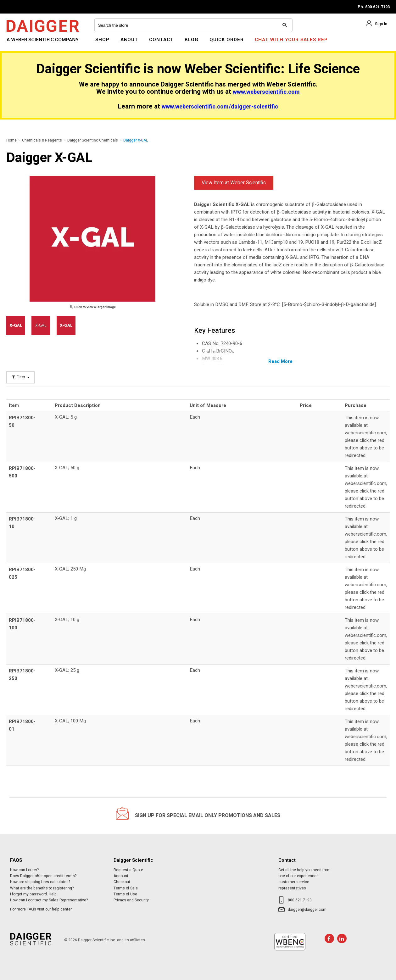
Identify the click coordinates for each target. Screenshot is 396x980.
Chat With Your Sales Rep (291, 40)
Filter (20, 377)
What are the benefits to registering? (42, 888)
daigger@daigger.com (307, 910)
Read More (280, 361)
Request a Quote (128, 870)
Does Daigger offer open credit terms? (43, 876)
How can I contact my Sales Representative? (49, 900)
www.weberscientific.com (266, 92)
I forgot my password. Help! (34, 894)
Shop (102, 40)
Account (121, 876)
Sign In (381, 24)
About (129, 40)
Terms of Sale (126, 888)
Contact (161, 40)
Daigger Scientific (23, 43)
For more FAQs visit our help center (41, 909)
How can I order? (24, 870)
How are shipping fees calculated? (40, 882)
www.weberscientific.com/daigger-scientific (220, 107)
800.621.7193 (300, 900)
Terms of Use (125, 894)
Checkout (122, 882)
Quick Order (227, 40)
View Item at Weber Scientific (234, 183)
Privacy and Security (131, 900)
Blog (192, 40)
